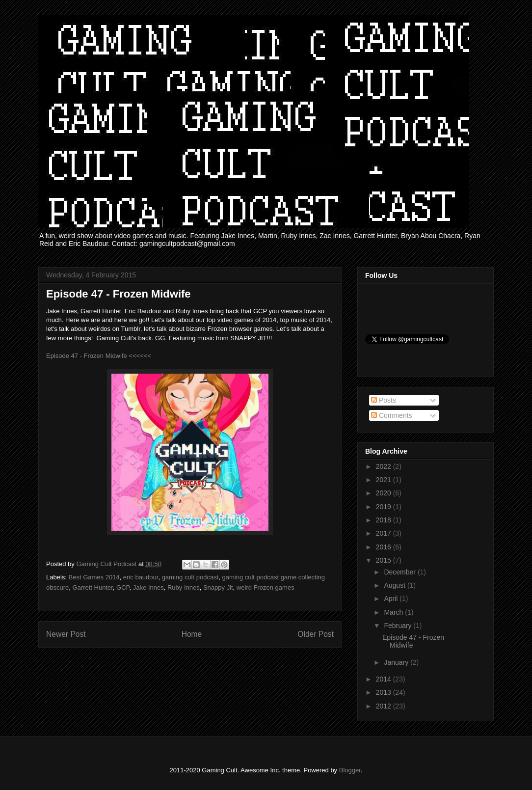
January (397, 662)
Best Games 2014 (94, 577)
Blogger (350, 770)
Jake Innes (148, 587)
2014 (385, 679)
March (394, 612)
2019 (385, 507)
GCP (123, 587)
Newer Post (66, 634)
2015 (385, 560)
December (400, 572)
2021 (385, 480)
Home (192, 634)
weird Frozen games (266, 587)
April (392, 599)
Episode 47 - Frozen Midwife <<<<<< (99, 356)
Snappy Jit (218, 587)
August (395, 585)
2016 (385, 547)
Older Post (316, 634)
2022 (385, 466)
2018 (385, 520)
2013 (385, 692)
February (399, 626)
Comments (392, 415)
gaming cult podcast (190, 577)
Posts (384, 400)
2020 (385, 493)
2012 (385, 706)
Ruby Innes (184, 587)
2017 (385, 533)
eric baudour (141, 577)
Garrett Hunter (92, 587)
